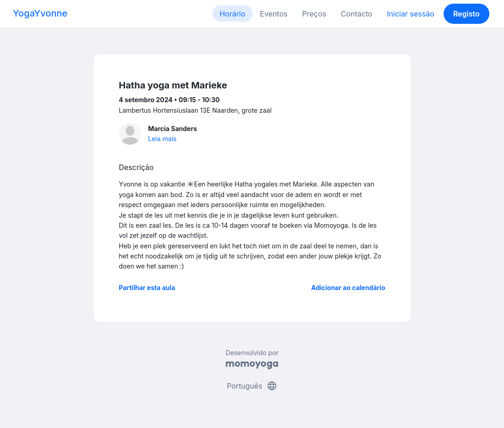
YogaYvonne (40, 13)
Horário (233, 14)
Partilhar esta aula (147, 288)
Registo (466, 14)
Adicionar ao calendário (348, 288)
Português (252, 386)
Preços (314, 14)
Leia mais (163, 139)
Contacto (356, 14)
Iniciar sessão (410, 14)
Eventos (274, 14)
